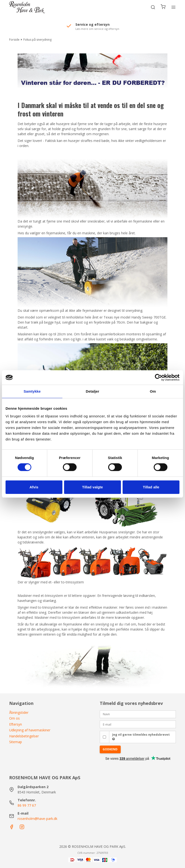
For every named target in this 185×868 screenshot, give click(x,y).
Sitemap (16, 742)
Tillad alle (151, 487)
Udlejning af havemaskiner (30, 730)
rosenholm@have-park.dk (37, 819)
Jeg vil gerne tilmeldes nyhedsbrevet (141, 737)
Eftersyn (16, 724)
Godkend (110, 749)
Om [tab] (153, 391)
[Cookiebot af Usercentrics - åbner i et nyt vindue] (158, 377)
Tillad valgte (92, 487)
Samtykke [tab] (32, 391)
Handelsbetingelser (24, 736)
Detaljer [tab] (92, 391)
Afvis (34, 487)
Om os (14, 718)
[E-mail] (138, 724)
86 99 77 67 (27, 805)
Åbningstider (19, 712)
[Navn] (138, 714)
